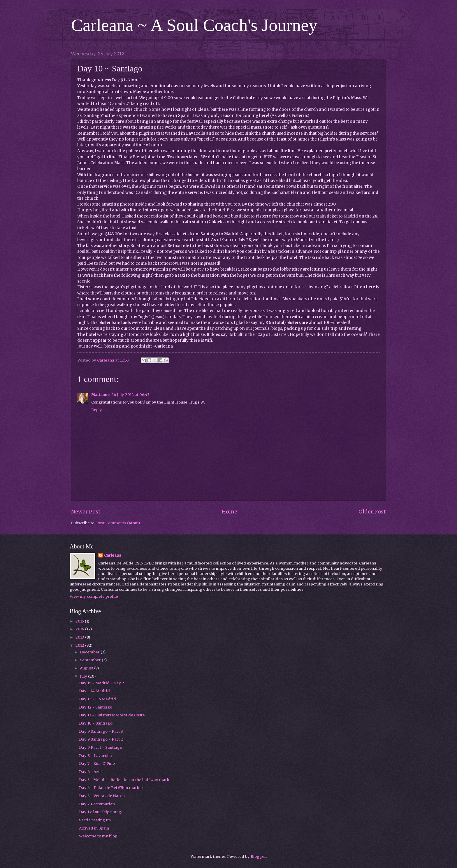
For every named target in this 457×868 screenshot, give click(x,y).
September (91, 660)
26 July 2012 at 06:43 (130, 395)
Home (230, 512)
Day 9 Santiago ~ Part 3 (101, 731)
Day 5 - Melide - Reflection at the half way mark (124, 780)
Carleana (113, 555)
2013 (80, 637)
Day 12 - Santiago (96, 707)
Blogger (258, 856)
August (87, 668)
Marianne (100, 395)
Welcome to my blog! (99, 836)
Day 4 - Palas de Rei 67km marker (111, 788)
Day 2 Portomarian (97, 804)
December (90, 652)
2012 (80, 645)
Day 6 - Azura (92, 772)
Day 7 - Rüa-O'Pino (97, 763)
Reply (97, 410)
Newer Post (86, 512)
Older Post (372, 512)
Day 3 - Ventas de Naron (102, 796)
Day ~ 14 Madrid (94, 691)
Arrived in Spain (94, 828)
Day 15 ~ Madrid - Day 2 (102, 683)
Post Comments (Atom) (118, 523)
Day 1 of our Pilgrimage (101, 812)
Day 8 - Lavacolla (95, 756)
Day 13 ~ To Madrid (97, 699)
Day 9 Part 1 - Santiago (101, 747)
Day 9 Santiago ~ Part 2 (101, 739)
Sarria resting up (95, 820)
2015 (80, 621)
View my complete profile (94, 596)
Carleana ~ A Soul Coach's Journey (194, 25)
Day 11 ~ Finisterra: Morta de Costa (112, 715)
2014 (80, 629)
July (84, 676)
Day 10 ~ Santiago (96, 723)
